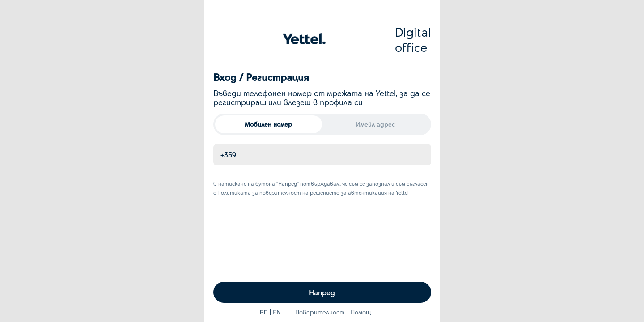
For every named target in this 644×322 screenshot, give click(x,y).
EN (277, 312)
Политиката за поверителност (259, 192)
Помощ (361, 312)
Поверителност (320, 312)
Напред (322, 292)
